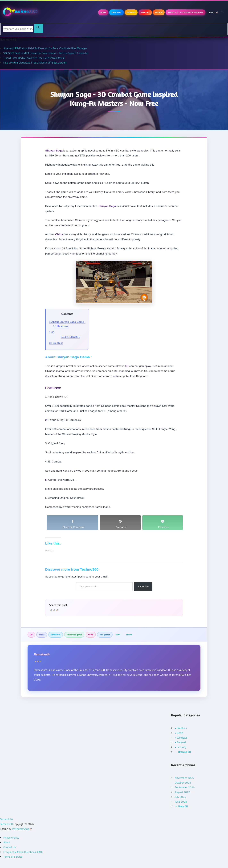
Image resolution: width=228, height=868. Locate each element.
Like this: (56, 343)
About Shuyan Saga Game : (67, 322)
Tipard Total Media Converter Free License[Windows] (34, 58)
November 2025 (184, 778)
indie (118, 635)
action (42, 635)
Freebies (145, 12)
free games (105, 635)
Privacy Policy (11, 838)
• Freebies (181, 728)
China (91, 635)
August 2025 (182, 792)
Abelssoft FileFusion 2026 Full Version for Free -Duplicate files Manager (45, 48)
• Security (180, 747)
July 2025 (180, 797)
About (7, 842)
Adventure (56, 635)
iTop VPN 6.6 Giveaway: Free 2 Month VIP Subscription (35, 63)
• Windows (181, 738)
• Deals (179, 733)
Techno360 (6, 819)
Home (103, 12)
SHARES (70, 337)
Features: (61, 326)
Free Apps (116, 12)
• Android (180, 742)
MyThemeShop (22, 829)
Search (159, 12)
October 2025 (183, 783)
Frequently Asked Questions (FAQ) (23, 852)
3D (31, 635)
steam (129, 635)
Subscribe (143, 586)
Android (131, 12)
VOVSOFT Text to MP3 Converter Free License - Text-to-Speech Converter (46, 53)
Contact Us (10, 847)
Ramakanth (42, 654)
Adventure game (74, 635)
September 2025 (185, 787)
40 (52, 332)
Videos (213, 12)
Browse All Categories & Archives (185, 12)
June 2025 (181, 802)
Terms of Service (13, 857)
